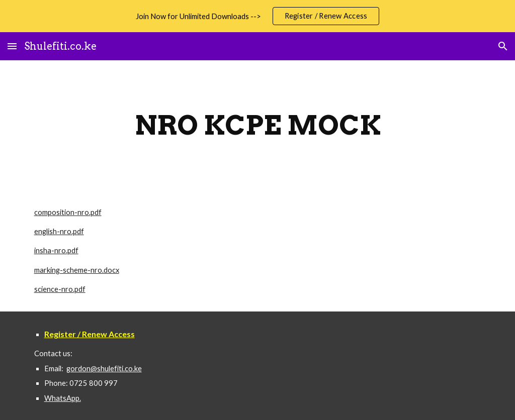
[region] (257, 16)
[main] (258, 125)
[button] (12, 46)
